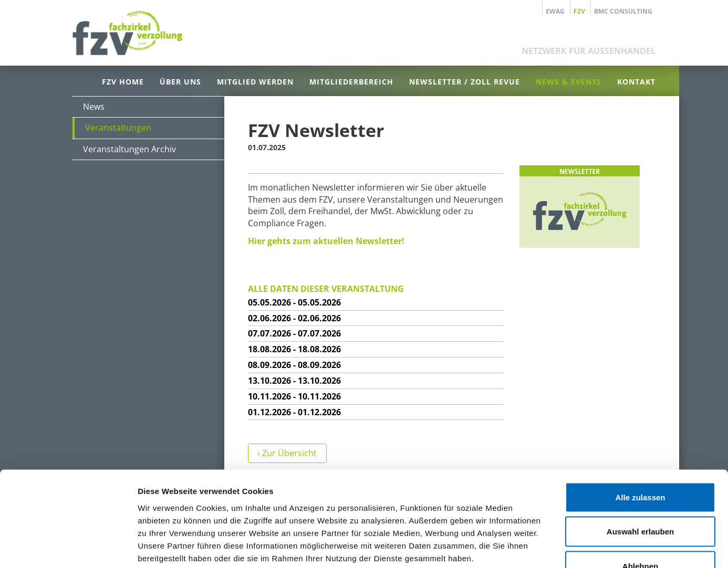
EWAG (555, 11)
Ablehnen (640, 499)
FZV (579, 11)
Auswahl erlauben (640, 465)
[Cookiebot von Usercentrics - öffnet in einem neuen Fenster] (68, 548)
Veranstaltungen (118, 128)
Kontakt (636, 82)
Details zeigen (559, 547)
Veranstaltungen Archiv (129, 149)
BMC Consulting (623, 11)
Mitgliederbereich (351, 82)
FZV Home (123, 82)
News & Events (569, 82)
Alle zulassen (640, 430)
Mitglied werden (255, 82)
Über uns (180, 82)
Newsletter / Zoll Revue (465, 82)
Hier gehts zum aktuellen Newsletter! (326, 241)
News (94, 107)
